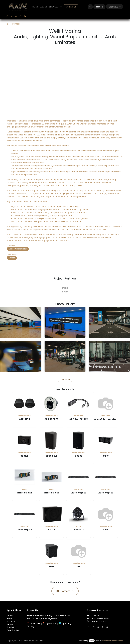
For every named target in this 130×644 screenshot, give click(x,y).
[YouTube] (25, 16)
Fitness (12, 258)
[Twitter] (12, 16)
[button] (90, 7)
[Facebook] (7, 16)
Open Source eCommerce (113, 641)
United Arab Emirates (18, 249)
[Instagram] (21, 16)
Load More (65, 379)
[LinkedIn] (16, 16)
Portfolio (16, 24)
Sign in (99, 7)
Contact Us (71, 7)
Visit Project (17, 266)
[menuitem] (35, 7)
